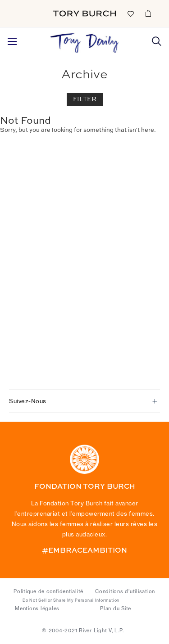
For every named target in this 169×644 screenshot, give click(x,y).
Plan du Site (116, 608)
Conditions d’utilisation (125, 591)
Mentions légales (37, 608)
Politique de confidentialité (48, 591)
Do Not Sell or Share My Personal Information (71, 600)
